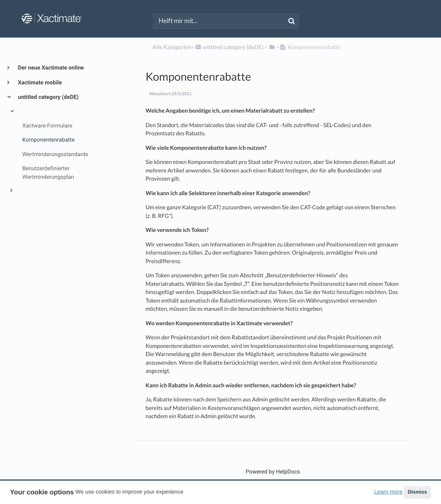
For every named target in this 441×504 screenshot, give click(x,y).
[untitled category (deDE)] (229, 47)
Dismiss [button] (417, 492)
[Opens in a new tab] (273, 472)
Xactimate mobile (39, 83)
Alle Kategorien (172, 47)
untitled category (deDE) (48, 97)
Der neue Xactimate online (50, 68)
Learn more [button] (388, 492)
